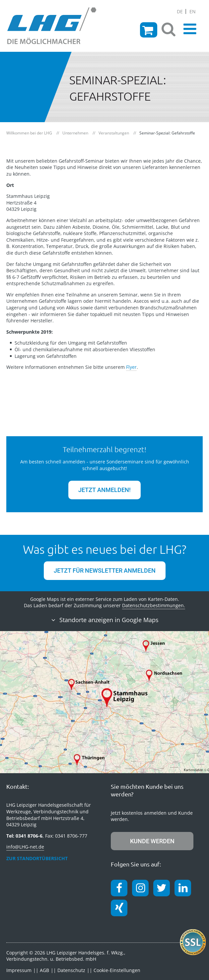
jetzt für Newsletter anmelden (105, 571)
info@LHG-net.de (25, 847)
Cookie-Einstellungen (117, 970)
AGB (44, 970)
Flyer (131, 367)
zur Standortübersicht (37, 858)
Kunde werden (152, 841)
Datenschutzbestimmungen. (154, 605)
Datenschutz (71, 970)
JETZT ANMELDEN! (104, 490)
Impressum (19, 970)
